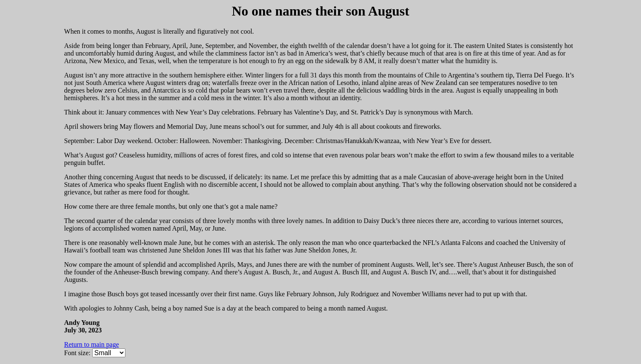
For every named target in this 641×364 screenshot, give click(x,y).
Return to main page (91, 344)
